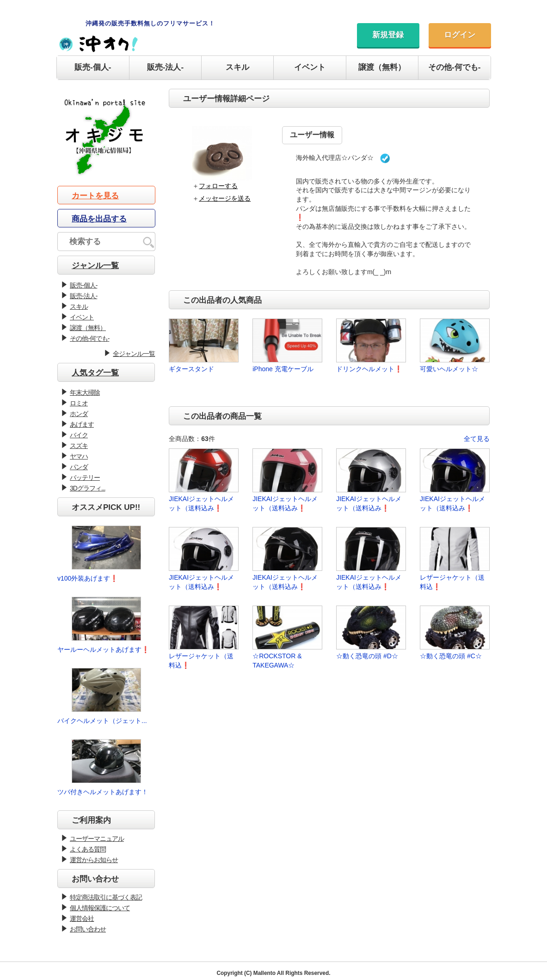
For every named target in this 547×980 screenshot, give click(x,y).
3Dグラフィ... (88, 488)
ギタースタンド (191, 369)
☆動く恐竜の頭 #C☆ (451, 656)
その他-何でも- (454, 67)
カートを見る (95, 196)
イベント (310, 67)
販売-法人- (165, 67)
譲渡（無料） (382, 67)
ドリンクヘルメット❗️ (369, 369)
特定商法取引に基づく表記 (106, 897)
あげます (82, 424)
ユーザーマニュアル (97, 839)
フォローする (218, 186)
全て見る (477, 439)
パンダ (79, 467)
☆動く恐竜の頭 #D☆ (367, 656)
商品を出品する (99, 219)
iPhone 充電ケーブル (283, 369)
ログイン (460, 35)
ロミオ (79, 403)
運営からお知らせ (94, 860)
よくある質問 (88, 849)
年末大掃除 (85, 392)
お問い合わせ (88, 929)
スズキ (79, 446)
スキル (237, 67)
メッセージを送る (225, 198)
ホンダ (79, 414)
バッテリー (85, 478)
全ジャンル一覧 (134, 354)
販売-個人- (93, 67)
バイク (79, 435)
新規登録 (388, 35)
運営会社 (82, 919)
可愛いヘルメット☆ (449, 369)
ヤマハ (79, 456)
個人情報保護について (100, 908)
